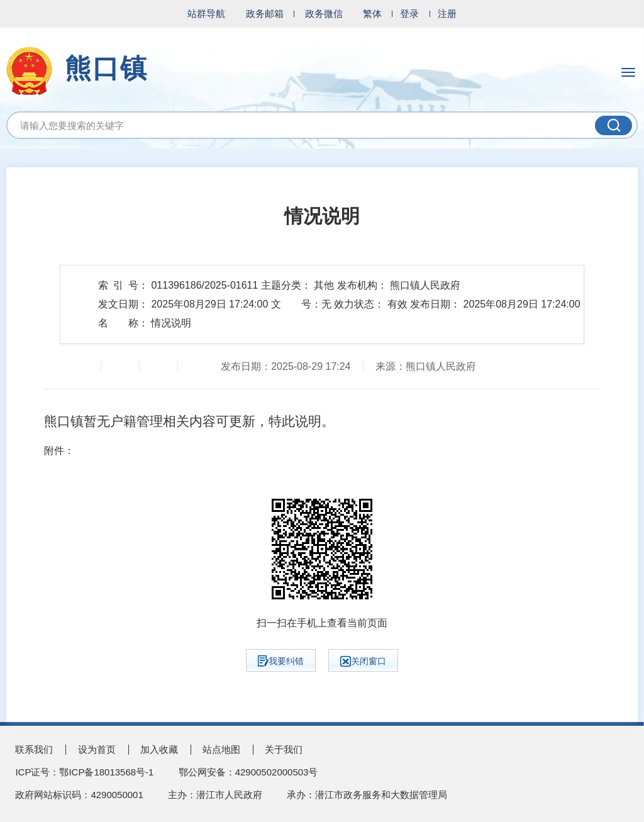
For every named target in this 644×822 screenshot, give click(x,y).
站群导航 (206, 14)
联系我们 (34, 749)
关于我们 (284, 749)
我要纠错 (281, 661)
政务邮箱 (265, 14)
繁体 (372, 14)
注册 (447, 14)
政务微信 (324, 14)
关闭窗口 (363, 661)
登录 (409, 14)
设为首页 (97, 749)
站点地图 (221, 749)
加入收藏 (159, 749)
